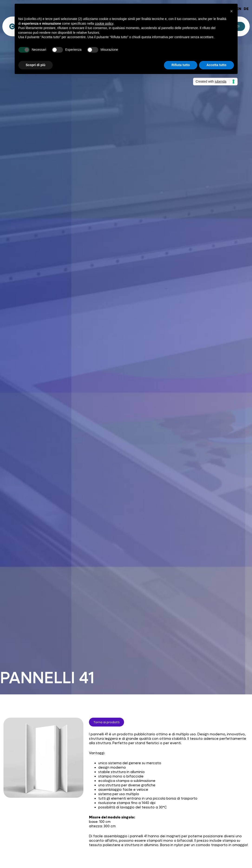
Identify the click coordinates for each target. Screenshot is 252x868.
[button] (232, 11)
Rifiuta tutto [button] (181, 65)
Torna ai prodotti (106, 722)
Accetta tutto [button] (216, 65)
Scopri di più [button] (36, 65)
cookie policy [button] (104, 24)
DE (246, 9)
